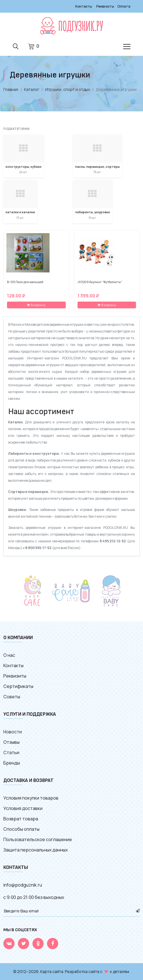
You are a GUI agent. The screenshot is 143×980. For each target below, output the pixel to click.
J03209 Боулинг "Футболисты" (100, 282)
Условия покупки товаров (31, 798)
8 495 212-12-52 (113, 541)
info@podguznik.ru (23, 885)
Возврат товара (21, 819)
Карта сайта (52, 971)
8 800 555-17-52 (38, 548)
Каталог (32, 89)
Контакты (84, 6)
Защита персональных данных (36, 850)
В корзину (36, 305)
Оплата (124, 6)
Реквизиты (105, 6)
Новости (13, 732)
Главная (11, 89)
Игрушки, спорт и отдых (67, 89)
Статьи (11, 752)
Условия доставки (23, 808)
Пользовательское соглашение (38, 839)
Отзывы (11, 742)
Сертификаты (18, 686)
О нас (9, 655)
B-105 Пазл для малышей (25, 282)
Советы (12, 697)
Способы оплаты (21, 829)
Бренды (12, 763)
